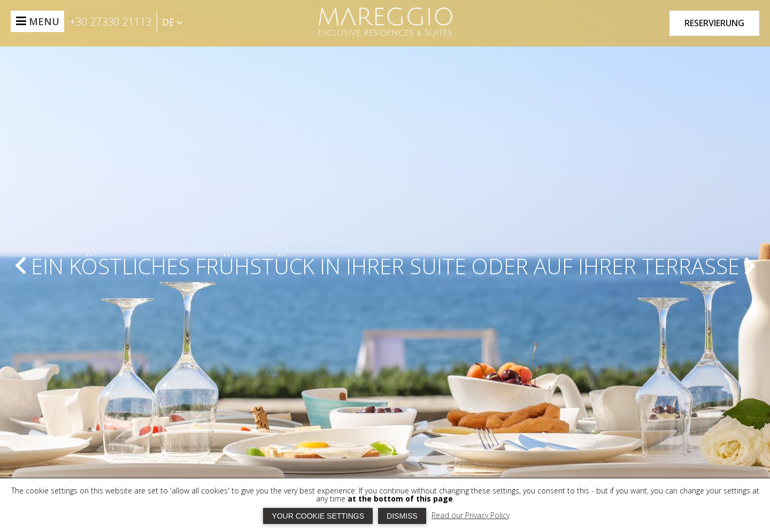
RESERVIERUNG (714, 23)
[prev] (21, 266)
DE (172, 22)
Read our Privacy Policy (471, 515)
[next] (749, 266)
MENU (44, 21)
